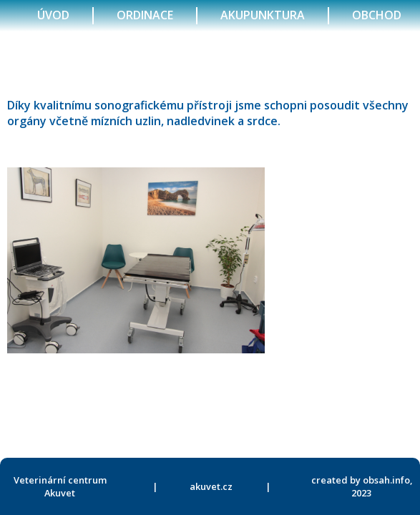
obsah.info (386, 480)
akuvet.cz (211, 486)
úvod (53, 15)
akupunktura (263, 15)
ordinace (145, 15)
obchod (377, 15)
